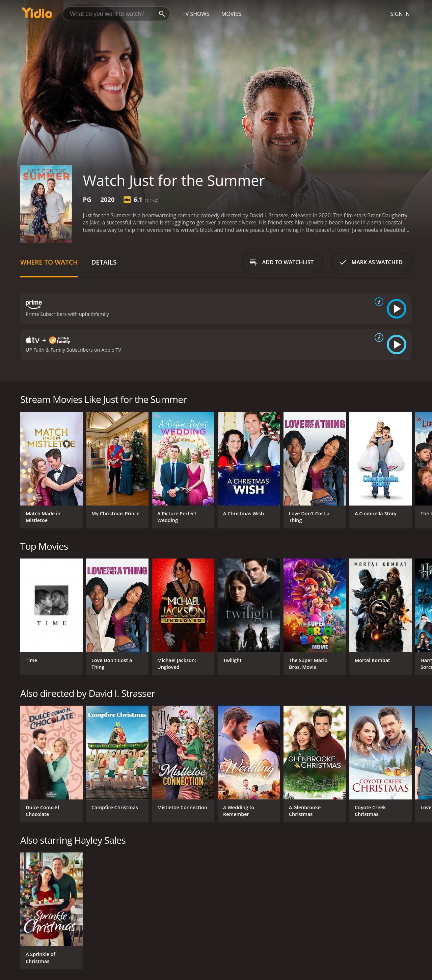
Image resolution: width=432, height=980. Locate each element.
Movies (231, 14)
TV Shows (196, 14)
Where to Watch (49, 262)
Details (104, 262)
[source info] (378, 302)
